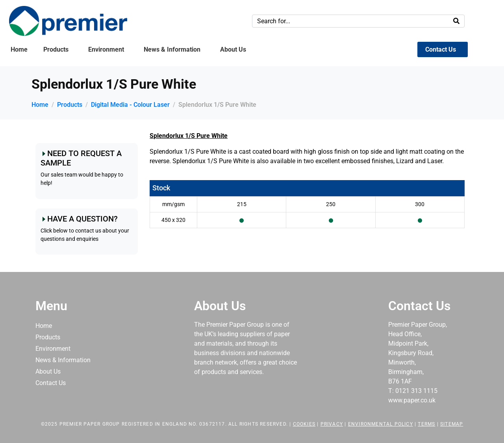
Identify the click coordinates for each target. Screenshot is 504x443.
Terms (426, 424)
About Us (233, 49)
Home (19, 49)
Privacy (332, 424)
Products (56, 49)
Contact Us (441, 49)
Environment (106, 49)
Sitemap (452, 424)
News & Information (172, 49)
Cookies (304, 424)
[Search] (456, 21)
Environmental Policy (381, 424)
